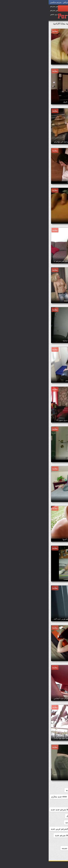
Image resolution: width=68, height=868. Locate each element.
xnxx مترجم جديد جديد (12, 809)
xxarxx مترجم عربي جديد (53, 842)
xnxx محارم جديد (35, 829)
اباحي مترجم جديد (29, 842)
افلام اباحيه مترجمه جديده (25, 848)
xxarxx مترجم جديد (15, 835)
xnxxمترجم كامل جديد (54, 835)
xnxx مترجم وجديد (56, 829)
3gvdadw (60, 790)
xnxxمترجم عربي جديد (13, 829)
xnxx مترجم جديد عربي (54, 816)
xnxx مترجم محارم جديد (28, 822)
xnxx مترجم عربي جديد (54, 822)
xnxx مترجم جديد (30, 803)
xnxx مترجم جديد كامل (28, 816)
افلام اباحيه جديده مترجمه (53, 848)
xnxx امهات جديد (25, 790)
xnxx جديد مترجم (57, 797)
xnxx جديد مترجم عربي (33, 797)
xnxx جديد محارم (10, 797)
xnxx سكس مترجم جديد (53, 803)
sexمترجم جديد (44, 790)
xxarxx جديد (34, 835)
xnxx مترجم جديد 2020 (54, 809)
